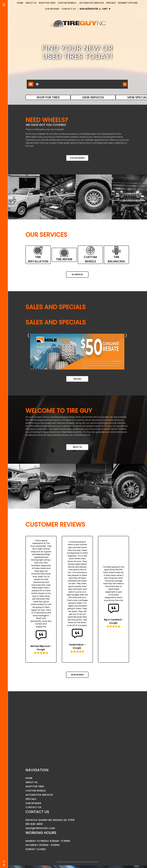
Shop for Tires (35, 787)
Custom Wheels (77, 158)
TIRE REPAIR (64, 255)
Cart (106, 9)
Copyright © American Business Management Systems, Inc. (77, 862)
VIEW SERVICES (93, 97)
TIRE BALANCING (117, 255)
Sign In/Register (90, 9)
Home (29, 778)
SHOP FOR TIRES (48, 97)
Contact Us (69, 9)
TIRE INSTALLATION (38, 255)
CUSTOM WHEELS (90, 255)
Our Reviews (52, 9)
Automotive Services (39, 795)
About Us (77, 447)
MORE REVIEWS (77, 675)
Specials (77, 379)
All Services (77, 274)
